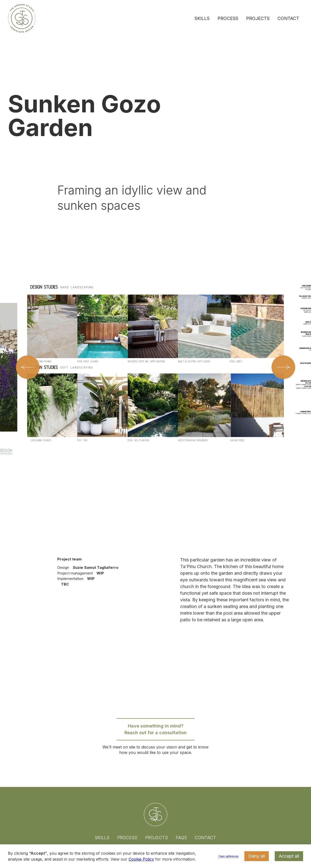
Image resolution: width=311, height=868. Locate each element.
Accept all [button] (289, 856)
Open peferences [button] (228, 856)
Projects (258, 18)
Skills (202, 18)
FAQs (181, 838)
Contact (288, 18)
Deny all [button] (257, 856)
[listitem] (155, 387)
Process (228, 18)
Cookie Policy (141, 859)
